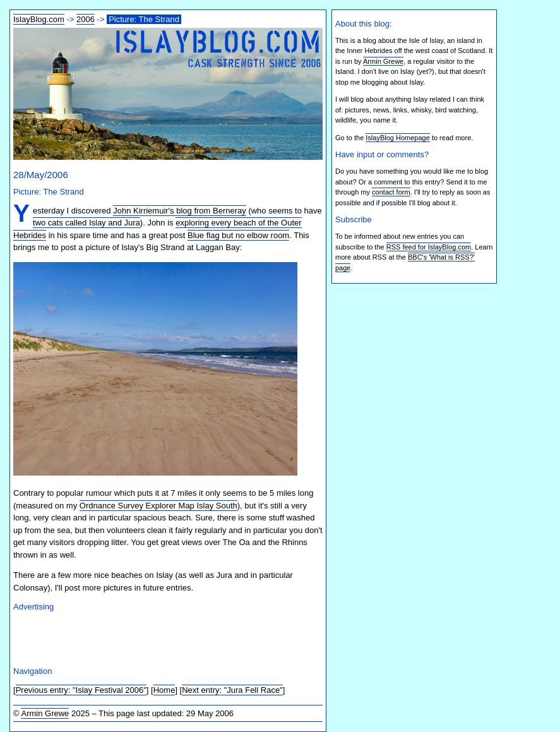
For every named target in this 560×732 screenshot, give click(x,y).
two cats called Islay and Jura (86, 223)
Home (164, 690)
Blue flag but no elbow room (238, 235)
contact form (391, 192)
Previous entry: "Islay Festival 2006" (81, 690)
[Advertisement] (161, 637)
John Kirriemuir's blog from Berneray (180, 211)
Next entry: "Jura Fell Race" (232, 690)
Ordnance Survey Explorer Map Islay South (158, 506)
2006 (86, 19)
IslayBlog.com (39, 19)
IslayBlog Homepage (398, 138)
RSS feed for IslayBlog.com (429, 247)
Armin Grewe (45, 713)
